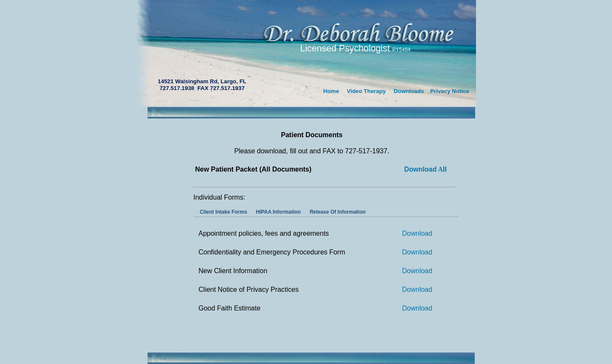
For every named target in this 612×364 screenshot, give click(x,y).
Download (417, 233)
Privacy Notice (450, 91)
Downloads (409, 91)
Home (331, 91)
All (425, 169)
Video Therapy (366, 91)
